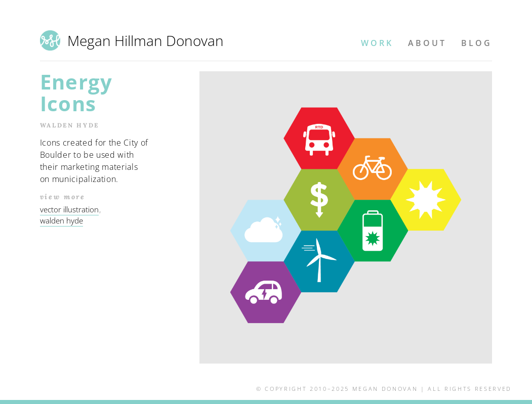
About (427, 43)
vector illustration (69, 209)
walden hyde (62, 220)
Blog (477, 43)
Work (377, 43)
